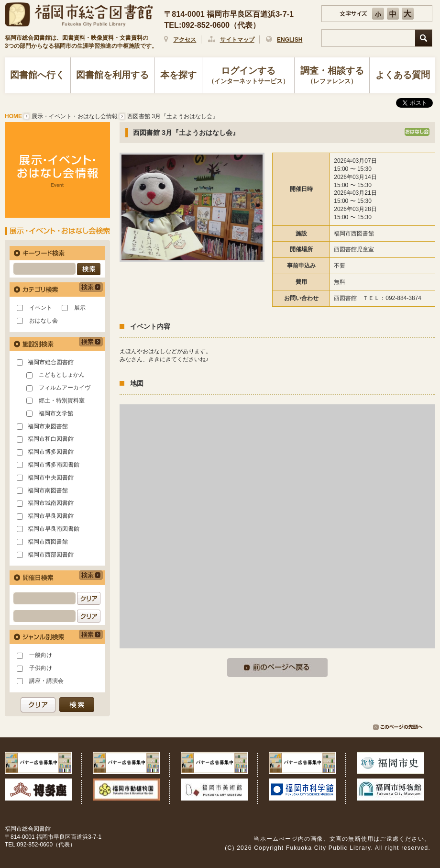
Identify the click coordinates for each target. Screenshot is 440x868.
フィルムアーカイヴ (65, 388)
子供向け (41, 668)
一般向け (41, 655)
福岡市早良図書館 (51, 516)
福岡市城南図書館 (51, 503)
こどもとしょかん (62, 375)
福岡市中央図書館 (51, 478)
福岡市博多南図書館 (54, 465)
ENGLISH (290, 40)
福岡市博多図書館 (51, 452)
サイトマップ (237, 40)
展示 (80, 308)
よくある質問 (403, 75)
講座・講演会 (46, 681)
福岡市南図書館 (48, 490)
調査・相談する (332, 76)
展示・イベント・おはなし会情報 (75, 116)
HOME (13, 116)
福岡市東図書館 (48, 426)
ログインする (248, 76)
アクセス (185, 40)
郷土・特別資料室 (62, 401)
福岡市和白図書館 (51, 439)
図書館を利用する (112, 75)
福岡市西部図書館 (51, 555)
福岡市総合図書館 (51, 362)
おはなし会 (44, 321)
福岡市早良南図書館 (54, 529)
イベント (41, 308)
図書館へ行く (37, 75)
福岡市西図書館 (48, 542)
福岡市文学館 (56, 413)
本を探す (178, 75)
